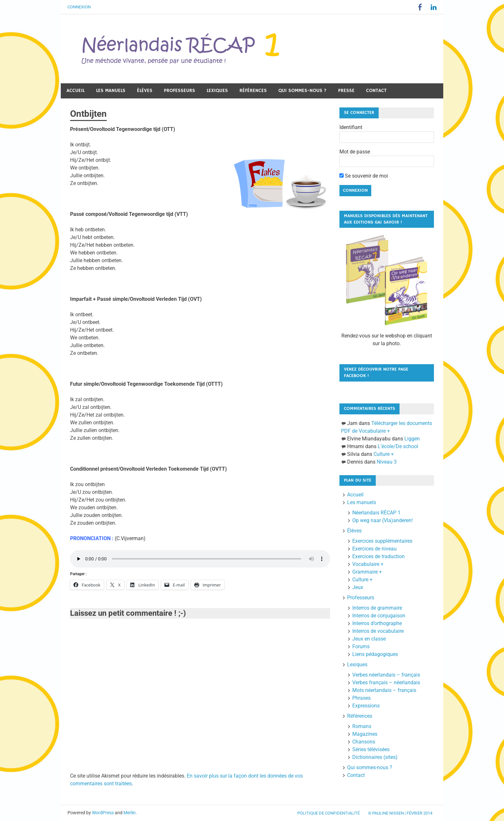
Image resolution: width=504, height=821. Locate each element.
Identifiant (351, 127)
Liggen (412, 439)
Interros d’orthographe (377, 623)
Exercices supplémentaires (382, 541)
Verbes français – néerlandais (386, 683)
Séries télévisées (371, 749)
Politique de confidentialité (328, 813)
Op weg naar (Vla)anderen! (382, 520)
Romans (362, 726)
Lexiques (217, 91)
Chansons (364, 742)
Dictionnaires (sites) (375, 757)
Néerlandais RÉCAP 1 (376, 513)
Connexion (79, 7)
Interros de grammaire (377, 608)
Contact (376, 91)
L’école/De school (398, 446)
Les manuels (111, 91)
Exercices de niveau (374, 549)
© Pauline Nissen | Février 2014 (400, 813)
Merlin (130, 813)
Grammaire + (367, 572)
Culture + (384, 454)
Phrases (361, 698)
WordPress (103, 813)
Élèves (145, 91)
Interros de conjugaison (379, 616)
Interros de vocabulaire (378, 631)
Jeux (358, 587)
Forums (361, 646)
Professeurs (180, 91)
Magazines (365, 734)
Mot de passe (355, 152)
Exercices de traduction (378, 556)
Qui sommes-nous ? (302, 91)
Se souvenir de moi (364, 176)
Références (253, 91)
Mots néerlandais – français (384, 690)
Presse (346, 91)
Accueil (76, 91)
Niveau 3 (387, 462)
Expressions (366, 706)
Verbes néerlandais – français (386, 675)
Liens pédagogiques (375, 654)
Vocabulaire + (368, 564)
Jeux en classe (369, 639)
